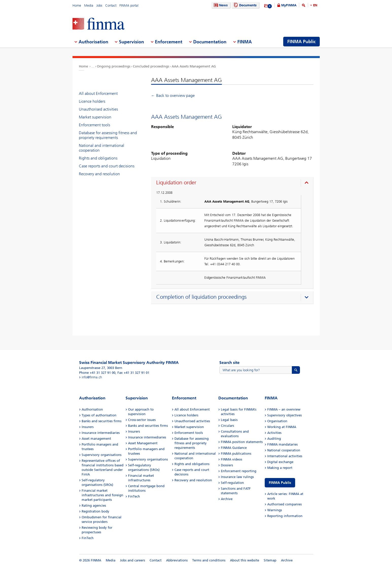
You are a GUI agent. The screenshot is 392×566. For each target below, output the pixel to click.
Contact (111, 5)
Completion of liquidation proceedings (201, 297)
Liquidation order (176, 183)
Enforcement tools (94, 125)
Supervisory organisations (102, 455)
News (220, 5)
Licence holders (92, 101)
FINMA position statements (242, 442)
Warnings (275, 510)
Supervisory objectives (284, 415)
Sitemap (270, 560)
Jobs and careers (132, 560)
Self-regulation (232, 483)
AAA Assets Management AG (194, 66)
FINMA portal (129, 5)
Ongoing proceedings (114, 66)
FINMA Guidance (234, 448)
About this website (245, 560)
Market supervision (95, 117)
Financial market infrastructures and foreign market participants (102, 495)
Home (77, 5)
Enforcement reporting (239, 471)
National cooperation (284, 450)
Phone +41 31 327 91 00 (97, 373)
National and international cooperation (102, 148)
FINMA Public (280, 483)
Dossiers (227, 465)
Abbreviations (177, 560)
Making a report (280, 468)
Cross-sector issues (142, 420)
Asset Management (143, 443)
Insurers (88, 427)
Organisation (277, 421)
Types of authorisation (99, 415)
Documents (245, 5)
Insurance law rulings (237, 477)
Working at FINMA (282, 427)
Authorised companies (284, 504)
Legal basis (229, 420)
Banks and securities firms (102, 421)
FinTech (88, 538)
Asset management (96, 439)
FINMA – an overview (284, 409)
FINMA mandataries (282, 444)
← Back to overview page (173, 95)
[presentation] (233, 183)
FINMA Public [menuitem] (301, 42)
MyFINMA (289, 5)
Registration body (95, 511)
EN (315, 5)
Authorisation (92, 409)
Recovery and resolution (99, 174)
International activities (285, 456)
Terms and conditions (209, 560)
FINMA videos (231, 459)
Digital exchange (280, 462)
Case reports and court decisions (107, 166)
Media (89, 5)
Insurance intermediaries (101, 433)
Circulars (227, 426)
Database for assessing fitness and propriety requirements (108, 135)
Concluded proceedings (151, 66)
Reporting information (285, 516)
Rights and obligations (98, 158)
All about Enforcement (98, 93)
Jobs (99, 5)
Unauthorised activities (98, 109)
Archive (227, 499)
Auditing (274, 439)
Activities (274, 433)
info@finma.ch (92, 377)
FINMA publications (236, 454)
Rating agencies (94, 506)
